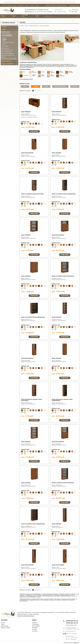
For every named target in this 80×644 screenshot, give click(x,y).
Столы (4, 38)
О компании (9, 5)
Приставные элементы (8, 42)
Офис (14, 16)
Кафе (37, 16)
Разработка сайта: (71, 643)
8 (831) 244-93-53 (59, 10)
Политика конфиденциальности (26, 616)
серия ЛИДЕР (5, 46)
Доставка (27, 5)
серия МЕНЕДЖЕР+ (7, 36)
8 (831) (72, 621)
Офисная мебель (6, 32)
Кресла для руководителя (7, 53)
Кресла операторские (6, 52)
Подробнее (34, 131)
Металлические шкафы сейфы (9, 59)
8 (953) (72, 623)
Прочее (4, 44)
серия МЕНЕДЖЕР (7, 34)
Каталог (15, 5)
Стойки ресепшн (5, 48)
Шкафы (4, 39)
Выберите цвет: (25, 122)
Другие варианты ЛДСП (26, 79)
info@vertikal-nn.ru (62, 12)
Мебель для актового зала (8, 55)
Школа (4, 16)
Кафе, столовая (7, 64)
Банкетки (3, 57)
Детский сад (25, 16)
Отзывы (32, 5)
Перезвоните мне (74, 5)
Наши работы (21, 5)
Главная (3, 5)
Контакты (37, 5)
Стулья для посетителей (7, 50)
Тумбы (4, 41)
